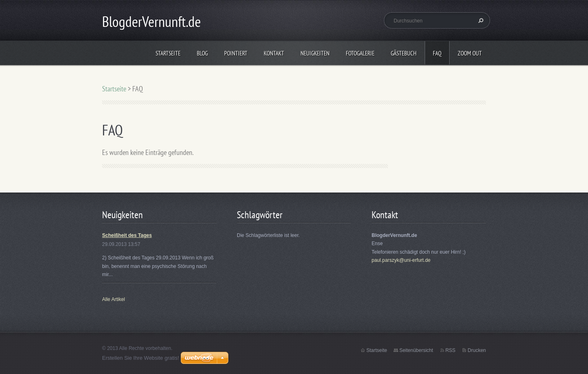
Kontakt (274, 53)
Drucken (477, 350)
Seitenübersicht (416, 350)
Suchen (480, 20)
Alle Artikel (114, 299)
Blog (202, 53)
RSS (451, 350)
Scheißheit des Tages (127, 235)
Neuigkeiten (315, 53)
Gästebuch (404, 53)
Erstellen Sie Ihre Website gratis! (140, 358)
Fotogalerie (360, 53)
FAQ (437, 53)
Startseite (168, 53)
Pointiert (236, 53)
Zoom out (470, 53)
